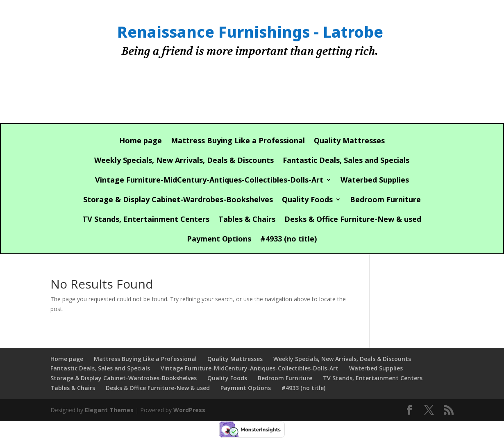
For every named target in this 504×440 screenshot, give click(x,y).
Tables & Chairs (247, 220)
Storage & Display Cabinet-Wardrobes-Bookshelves (178, 200)
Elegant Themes (109, 410)
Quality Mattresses (349, 141)
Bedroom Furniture (385, 200)
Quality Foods (307, 200)
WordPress (189, 410)
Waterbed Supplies (375, 181)
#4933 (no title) (288, 240)
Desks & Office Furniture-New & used (353, 220)
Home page (141, 141)
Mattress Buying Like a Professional (238, 141)
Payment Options (219, 240)
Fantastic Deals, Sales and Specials (346, 161)
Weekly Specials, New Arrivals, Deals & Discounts (184, 161)
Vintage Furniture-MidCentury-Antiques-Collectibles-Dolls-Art (209, 181)
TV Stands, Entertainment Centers (146, 220)
